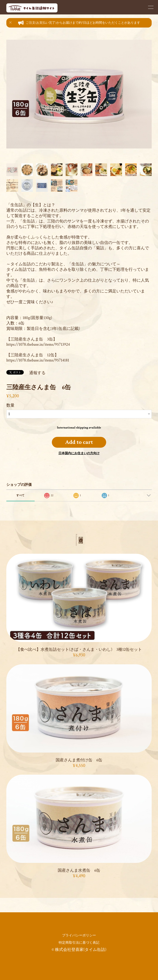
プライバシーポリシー (79, 935)
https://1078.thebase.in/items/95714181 (38, 360)
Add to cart (79, 442)
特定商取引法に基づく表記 (79, 943)
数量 (10, 405)
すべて (20, 495)
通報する (37, 373)
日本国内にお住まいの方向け (79, 453)
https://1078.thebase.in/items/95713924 (38, 344)
